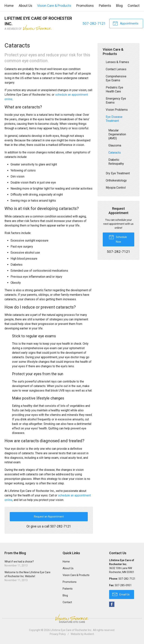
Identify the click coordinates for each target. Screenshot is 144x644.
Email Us (121, 594)
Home (9, 6)
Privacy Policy (58, 634)
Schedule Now (118, 239)
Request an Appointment (49, 517)
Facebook (112, 604)
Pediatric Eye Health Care (114, 89)
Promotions (85, 6)
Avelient (89, 634)
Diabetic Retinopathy (116, 162)
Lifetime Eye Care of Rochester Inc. (71, 630)
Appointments (126, 23)
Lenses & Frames (117, 62)
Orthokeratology (116, 180)
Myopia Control (116, 188)
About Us (25, 6)
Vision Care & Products (54, 6)
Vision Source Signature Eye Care (72, 618)
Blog (119, 6)
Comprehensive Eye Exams (116, 78)
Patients (105, 6)
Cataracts (115, 153)
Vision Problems (117, 110)
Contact (134, 6)
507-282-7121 (94, 23)
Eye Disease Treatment (114, 119)
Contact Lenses (116, 69)
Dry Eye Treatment (118, 173)
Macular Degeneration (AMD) (117, 134)
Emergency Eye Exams (116, 101)
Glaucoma (115, 145)
